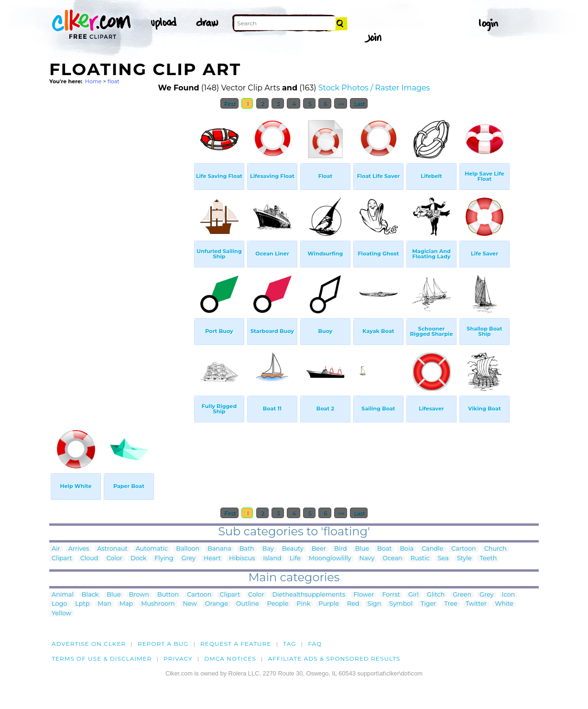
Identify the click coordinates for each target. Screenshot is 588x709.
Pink (303, 604)
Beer (319, 549)
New (190, 604)
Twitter (476, 604)
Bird (341, 549)
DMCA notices (230, 659)
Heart (212, 559)
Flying (164, 559)
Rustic (420, 559)
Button (168, 595)
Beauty (293, 549)
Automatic (152, 549)
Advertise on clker (89, 644)
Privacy (178, 659)
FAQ (315, 644)
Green (462, 595)
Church (495, 549)
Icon (509, 595)
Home (93, 81)
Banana (219, 549)
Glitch (436, 595)
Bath (247, 549)
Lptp (82, 604)
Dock (138, 559)
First (230, 103)
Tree (451, 604)
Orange (217, 604)
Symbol (401, 604)
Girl (414, 595)
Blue (362, 549)
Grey (189, 559)
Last (359, 103)
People (278, 604)
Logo (59, 604)
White (504, 604)
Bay (268, 549)
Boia (407, 549)
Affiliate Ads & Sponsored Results (334, 659)
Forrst (391, 595)
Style (464, 559)
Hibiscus (242, 559)
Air (56, 549)
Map (126, 604)
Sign (375, 604)
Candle (432, 549)
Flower (364, 595)
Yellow (61, 614)
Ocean (392, 559)
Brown (139, 595)
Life (295, 559)
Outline (248, 604)
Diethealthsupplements (309, 595)
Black (90, 595)
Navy (367, 559)
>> (341, 103)
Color (114, 559)
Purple (329, 604)
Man (104, 604)
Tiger (428, 604)
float (114, 81)
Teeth (488, 559)
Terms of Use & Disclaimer (102, 659)
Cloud (89, 559)
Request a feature (236, 644)
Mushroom (158, 604)
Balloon (188, 549)
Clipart (62, 559)
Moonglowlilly (330, 559)
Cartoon (464, 549)
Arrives (79, 549)
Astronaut (112, 549)
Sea (443, 559)
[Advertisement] (121, 257)
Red (353, 604)
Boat (384, 549)
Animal (63, 595)
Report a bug (163, 644)
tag (289, 644)
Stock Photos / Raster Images (374, 88)
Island (272, 559)
